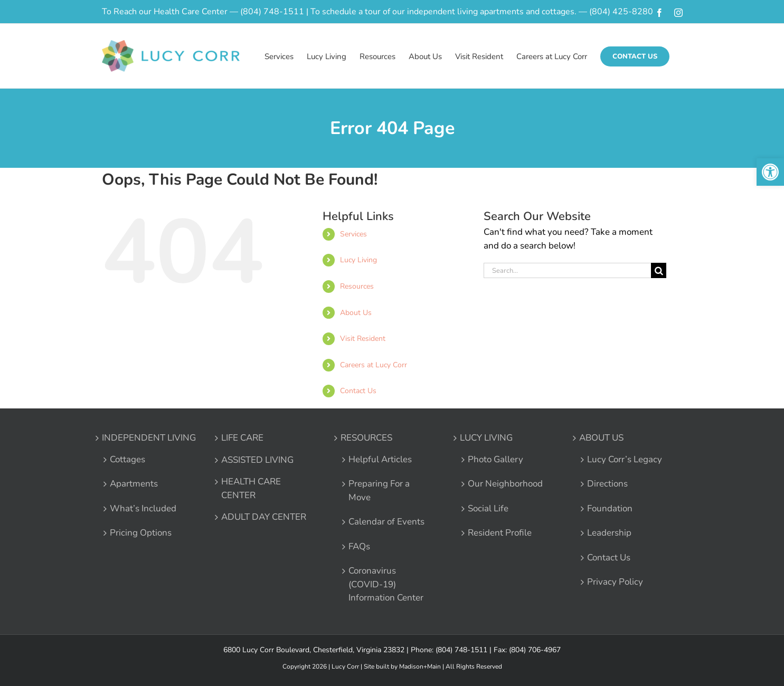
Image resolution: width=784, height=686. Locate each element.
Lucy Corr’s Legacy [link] (625, 459)
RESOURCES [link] (366, 438)
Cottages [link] (127, 459)
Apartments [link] (134, 484)
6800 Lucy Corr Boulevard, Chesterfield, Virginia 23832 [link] (314, 650)
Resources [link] (357, 286)
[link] (770, 172)
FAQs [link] (359, 546)
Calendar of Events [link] (386, 522)
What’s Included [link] (143, 508)
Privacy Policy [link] (615, 582)
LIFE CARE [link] (242, 438)
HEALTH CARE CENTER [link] (251, 488)
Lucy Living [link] (358, 260)
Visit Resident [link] (363, 339)
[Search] (659, 270)
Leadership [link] (609, 533)
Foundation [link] (610, 508)
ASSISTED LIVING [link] (257, 460)
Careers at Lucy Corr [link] (374, 365)
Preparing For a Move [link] (379, 490)
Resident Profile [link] (500, 533)
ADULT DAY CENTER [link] (264, 517)
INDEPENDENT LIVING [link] (149, 438)
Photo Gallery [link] (495, 459)
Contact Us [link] (358, 391)
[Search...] (568, 270)
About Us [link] (356, 313)
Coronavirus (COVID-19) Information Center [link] (386, 584)
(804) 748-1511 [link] (272, 12)
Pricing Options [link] (141, 533)
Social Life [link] (488, 508)
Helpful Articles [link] (380, 459)
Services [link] (353, 234)
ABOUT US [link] (601, 438)
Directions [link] (607, 484)
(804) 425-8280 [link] (621, 12)
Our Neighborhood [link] (505, 484)
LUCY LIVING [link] (486, 438)
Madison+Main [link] (420, 666)
